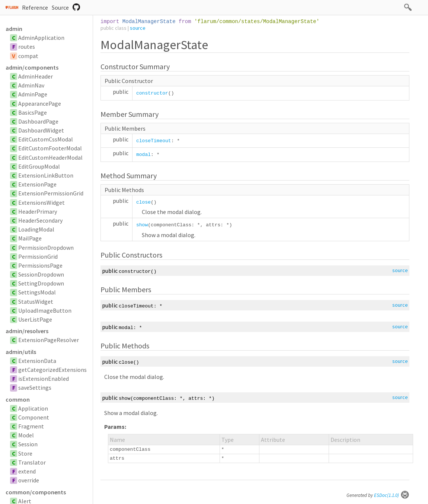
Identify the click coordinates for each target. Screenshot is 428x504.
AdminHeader (36, 76)
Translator (32, 462)
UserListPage (35, 319)
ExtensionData (37, 361)
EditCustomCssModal (46, 139)
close (143, 202)
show (142, 225)
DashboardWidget (41, 130)
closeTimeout (154, 141)
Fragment (31, 426)
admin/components (32, 67)
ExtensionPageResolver (49, 340)
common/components (36, 492)
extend (27, 471)
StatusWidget (36, 302)
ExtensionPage (37, 184)
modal (143, 155)
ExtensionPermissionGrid (51, 193)
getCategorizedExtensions (52, 370)
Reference (35, 7)
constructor (152, 93)
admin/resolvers (27, 331)
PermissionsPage (40, 265)
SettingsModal (37, 292)
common (18, 399)
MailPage (30, 238)
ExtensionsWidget (41, 202)
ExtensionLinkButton (46, 175)
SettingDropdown (41, 283)
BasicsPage (33, 112)
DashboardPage (38, 121)
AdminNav (31, 85)
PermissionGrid (38, 256)
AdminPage (33, 94)
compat (28, 56)
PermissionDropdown (46, 248)
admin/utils (21, 352)
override (29, 480)
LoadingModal (36, 229)
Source (60, 7)
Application (33, 408)
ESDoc (392, 495)
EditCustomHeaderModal (50, 157)
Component (34, 417)
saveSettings (35, 387)
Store (25, 453)
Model (26, 435)
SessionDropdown (41, 274)
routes (27, 47)
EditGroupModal (39, 166)
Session (28, 444)
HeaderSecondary (40, 220)
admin (14, 29)
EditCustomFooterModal (50, 148)
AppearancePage (40, 103)
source (138, 28)
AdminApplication (41, 38)
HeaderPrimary (38, 211)
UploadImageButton (45, 310)
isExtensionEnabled (44, 379)
